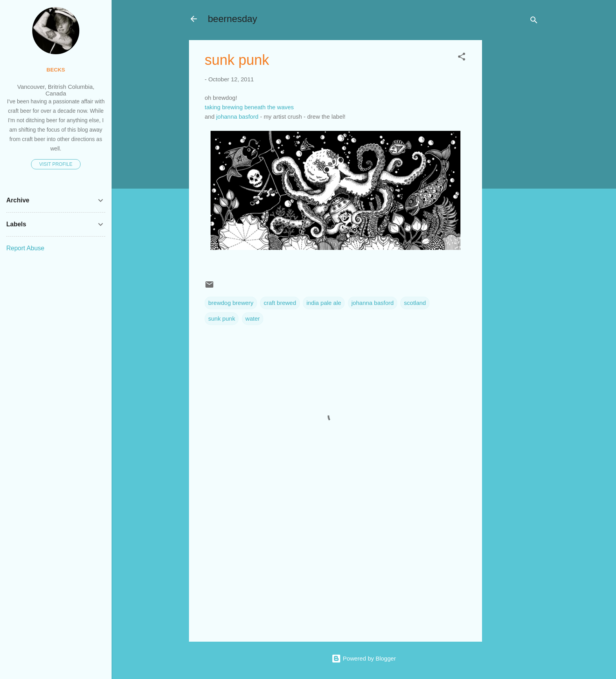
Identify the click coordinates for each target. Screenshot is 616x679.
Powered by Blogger (364, 658)
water (253, 318)
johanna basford (237, 117)
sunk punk (222, 318)
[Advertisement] (513, 158)
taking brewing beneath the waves (249, 107)
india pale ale (324, 303)
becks (56, 70)
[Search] (534, 21)
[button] (462, 58)
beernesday (232, 19)
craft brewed (280, 303)
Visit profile (56, 164)
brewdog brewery (231, 303)
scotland (415, 303)
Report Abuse (25, 248)
